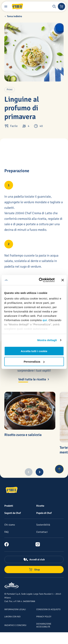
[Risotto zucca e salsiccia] (30, 411)
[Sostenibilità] (43, 525)
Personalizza (34, 362)
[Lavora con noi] (12, 616)
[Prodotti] (9, 506)
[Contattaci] (42, 532)
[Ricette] (40, 506)
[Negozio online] (61, 6)
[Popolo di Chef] (44, 513)
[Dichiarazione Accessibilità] (44, 625)
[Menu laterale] (6, 6)
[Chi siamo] (10, 525)
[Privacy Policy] (44, 616)
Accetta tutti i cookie (34, 351)
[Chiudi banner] (63, 280)
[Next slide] (40, 472)
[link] (8, 544)
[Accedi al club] (34, 559)
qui (45, 320)
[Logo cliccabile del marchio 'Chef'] (17, 6)
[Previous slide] (29, 472)
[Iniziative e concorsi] (15, 625)
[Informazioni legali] (15, 609)
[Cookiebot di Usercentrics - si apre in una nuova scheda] (41, 280)
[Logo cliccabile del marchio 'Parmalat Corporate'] (12, 586)
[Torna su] (59, 469)
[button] (54, 6)
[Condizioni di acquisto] (48, 609)
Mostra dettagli (47, 340)
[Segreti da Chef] (13, 513)
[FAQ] (6, 532)
